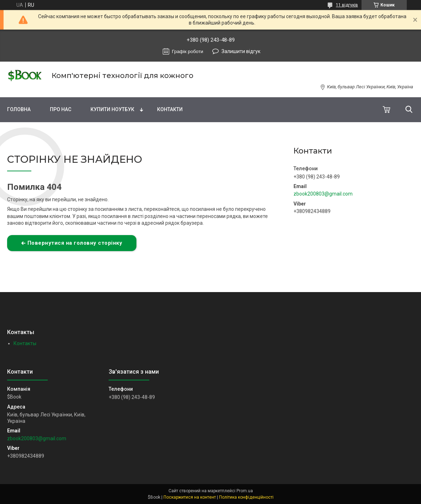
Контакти (170, 109)
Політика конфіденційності (246, 497)
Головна (19, 109)
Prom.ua (245, 491)
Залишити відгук (241, 51)
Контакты (25, 343)
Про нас (61, 109)
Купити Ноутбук (112, 109)
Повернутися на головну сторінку (75, 243)
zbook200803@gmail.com (323, 194)
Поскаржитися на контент (190, 497)
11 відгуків (347, 5)
